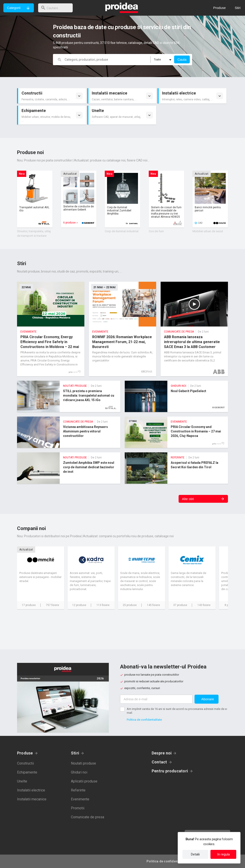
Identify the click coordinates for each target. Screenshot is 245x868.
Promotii (78, 808)
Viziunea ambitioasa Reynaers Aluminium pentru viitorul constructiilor (69, 432)
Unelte (22, 781)
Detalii (195, 854)
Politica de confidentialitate (144, 720)
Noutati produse (83, 763)
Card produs (35, 199)
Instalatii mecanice (32, 799)
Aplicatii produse (84, 781)
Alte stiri (188, 499)
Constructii (25, 763)
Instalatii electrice (31, 790)
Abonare (208, 699)
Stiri (75, 753)
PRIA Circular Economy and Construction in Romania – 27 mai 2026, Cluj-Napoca (176, 432)
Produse (25, 753)
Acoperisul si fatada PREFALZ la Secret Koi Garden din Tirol (176, 468)
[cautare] (57, 8)
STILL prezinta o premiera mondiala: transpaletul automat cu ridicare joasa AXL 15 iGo (69, 396)
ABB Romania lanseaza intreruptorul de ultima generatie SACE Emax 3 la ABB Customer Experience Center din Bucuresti (194, 329)
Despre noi (162, 753)
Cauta (182, 59)
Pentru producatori (170, 771)
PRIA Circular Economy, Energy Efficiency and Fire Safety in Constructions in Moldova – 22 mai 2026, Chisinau (51, 329)
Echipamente (27, 772)
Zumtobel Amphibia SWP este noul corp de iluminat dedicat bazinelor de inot (69, 468)
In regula (223, 854)
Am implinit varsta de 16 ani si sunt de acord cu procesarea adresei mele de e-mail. (177, 711)
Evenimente (80, 799)
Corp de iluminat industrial (122, 231)
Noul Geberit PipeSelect (176, 396)
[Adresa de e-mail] (156, 699)
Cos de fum (156, 231)
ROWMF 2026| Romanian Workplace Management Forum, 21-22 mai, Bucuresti (122, 329)
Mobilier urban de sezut (208, 231)
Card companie (41, 578)
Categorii (14, 8)
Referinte (78, 790)
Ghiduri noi (79, 772)
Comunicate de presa (87, 817)
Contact (159, 762)
